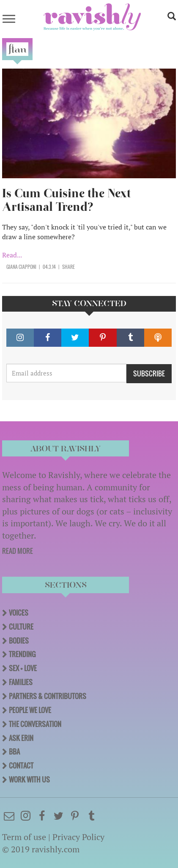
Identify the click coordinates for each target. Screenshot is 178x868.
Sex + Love (23, 668)
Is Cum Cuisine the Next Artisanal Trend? (66, 200)
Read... (12, 255)
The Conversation (35, 724)
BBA (14, 752)
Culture (21, 627)
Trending (22, 654)
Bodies (19, 641)
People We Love (30, 710)
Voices (19, 613)
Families (21, 682)
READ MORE (18, 551)
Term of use (24, 837)
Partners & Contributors (48, 696)
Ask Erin (21, 738)
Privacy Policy (78, 837)
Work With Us (29, 780)
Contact (21, 766)
